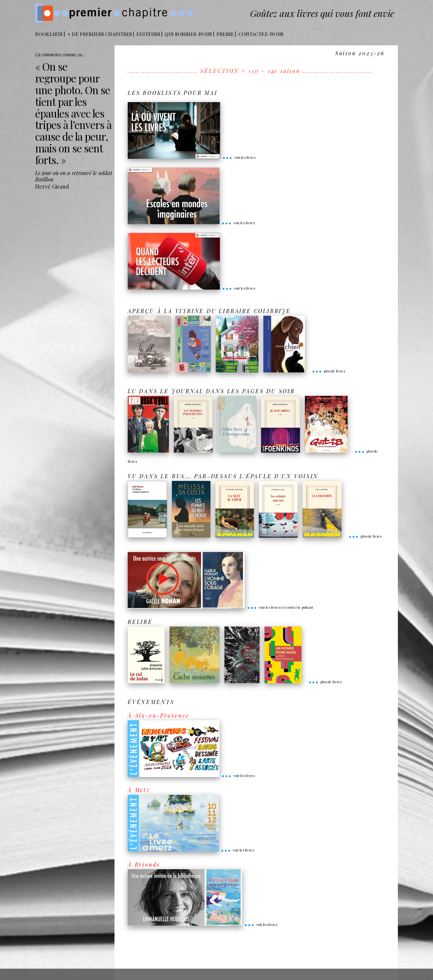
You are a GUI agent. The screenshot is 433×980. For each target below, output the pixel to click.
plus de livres (328, 371)
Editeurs (148, 34)
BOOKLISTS (49, 34)
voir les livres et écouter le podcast (280, 607)
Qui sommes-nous (188, 34)
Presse (225, 34)
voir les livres (239, 157)
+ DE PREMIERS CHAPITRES (100, 34)
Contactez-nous (261, 34)
